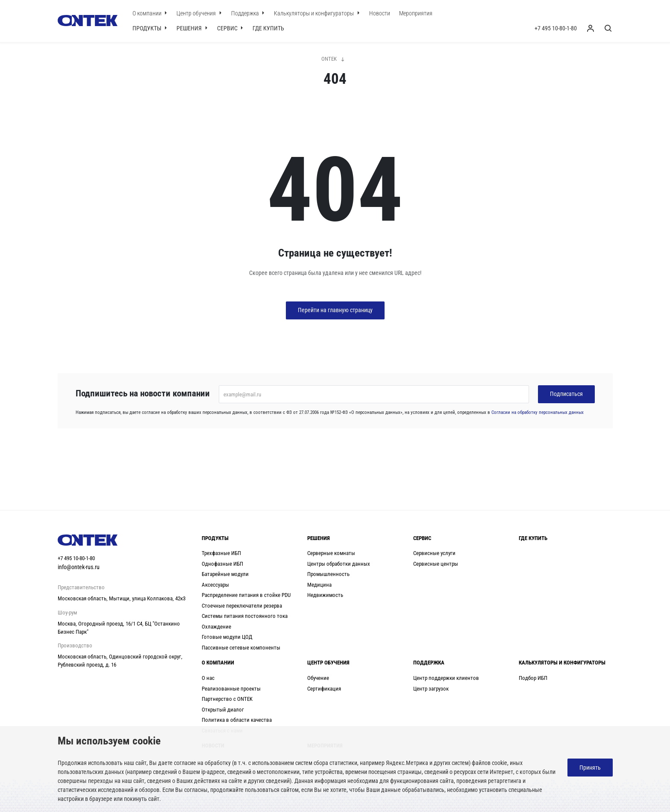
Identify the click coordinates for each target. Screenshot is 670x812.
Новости (380, 13)
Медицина (319, 585)
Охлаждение (216, 627)
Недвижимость (325, 595)
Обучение (318, 678)
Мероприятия (416, 13)
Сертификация (324, 689)
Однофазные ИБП (222, 564)
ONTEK (329, 59)
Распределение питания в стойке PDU (246, 595)
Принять (590, 768)
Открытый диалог (223, 710)
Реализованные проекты (231, 689)
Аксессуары (215, 585)
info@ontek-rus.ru (79, 567)
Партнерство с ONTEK (227, 699)
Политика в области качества (237, 720)
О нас (208, 678)
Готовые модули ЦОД (227, 637)
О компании (148, 13)
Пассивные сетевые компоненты (241, 648)
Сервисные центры (436, 564)
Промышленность (328, 574)
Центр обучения (197, 13)
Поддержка (246, 13)
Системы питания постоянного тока (245, 616)
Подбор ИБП (533, 678)
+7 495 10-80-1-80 (556, 28)
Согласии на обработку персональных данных (538, 412)
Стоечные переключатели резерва (242, 606)
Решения (190, 28)
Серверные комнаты (331, 553)
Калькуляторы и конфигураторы (314, 13)
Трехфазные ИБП (221, 553)
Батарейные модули (225, 574)
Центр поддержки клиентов (446, 678)
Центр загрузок (431, 689)
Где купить (268, 28)
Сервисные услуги (434, 553)
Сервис (228, 28)
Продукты (148, 28)
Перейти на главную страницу (335, 310)
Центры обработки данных (339, 564)
